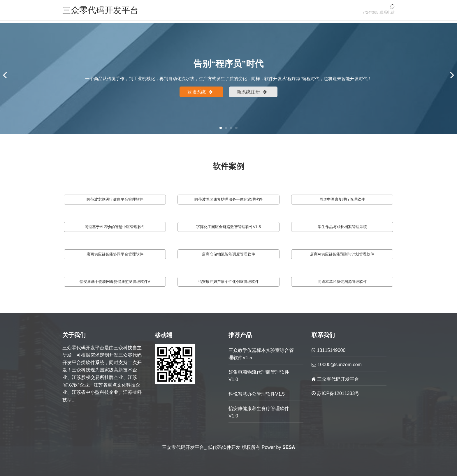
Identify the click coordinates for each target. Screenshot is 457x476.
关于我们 (74, 335)
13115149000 (328, 350)
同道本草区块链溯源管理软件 (342, 282)
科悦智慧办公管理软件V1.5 (257, 394)
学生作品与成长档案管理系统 (342, 227)
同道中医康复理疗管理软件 (342, 199)
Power (268, 447)
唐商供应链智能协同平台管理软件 (115, 254)
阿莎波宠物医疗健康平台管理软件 (115, 199)
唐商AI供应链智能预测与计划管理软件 (342, 254)
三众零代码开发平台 (100, 10)
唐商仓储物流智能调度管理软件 (228, 254)
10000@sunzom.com (337, 365)
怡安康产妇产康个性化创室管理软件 (228, 282)
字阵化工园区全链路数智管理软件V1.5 (228, 227)
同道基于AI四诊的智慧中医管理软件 (115, 227)
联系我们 (323, 335)
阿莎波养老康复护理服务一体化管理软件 (228, 199)
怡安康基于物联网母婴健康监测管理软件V (115, 282)
